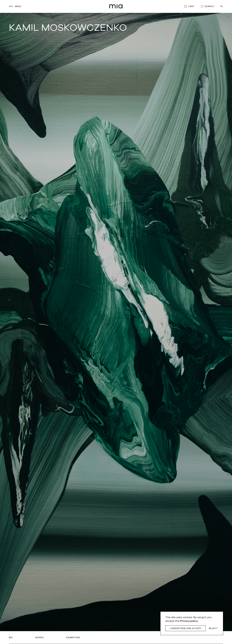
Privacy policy (189, 621)
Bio (11, 637)
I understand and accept (185, 628)
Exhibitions (73, 637)
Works (39, 637)
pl (222, 6)
